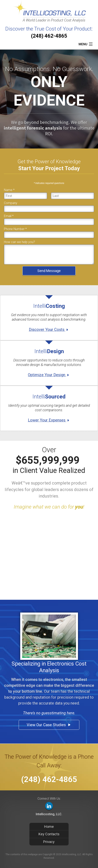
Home (49, 827)
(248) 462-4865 (49, 36)
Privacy (49, 842)
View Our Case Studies (49, 725)
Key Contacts (49, 834)
